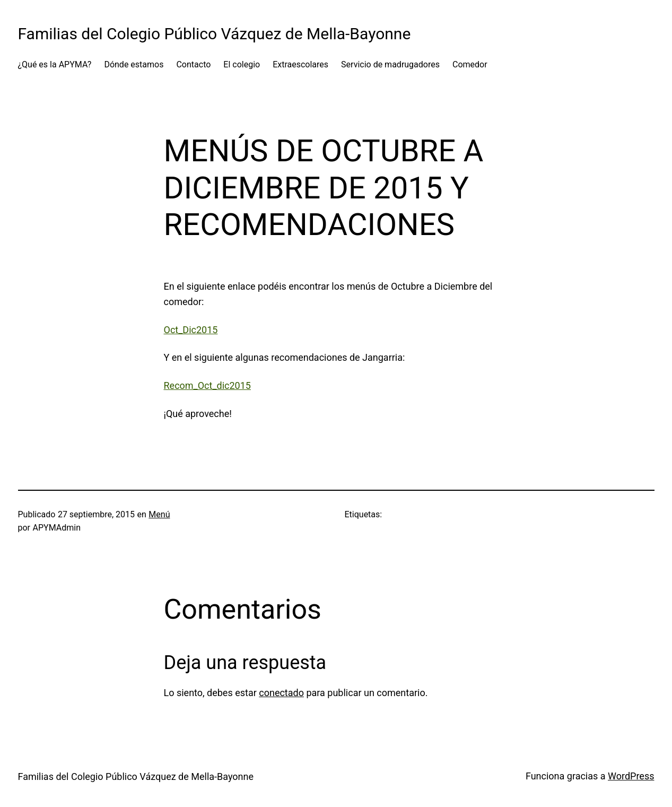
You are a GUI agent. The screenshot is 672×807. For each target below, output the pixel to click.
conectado (281, 693)
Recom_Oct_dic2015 (207, 385)
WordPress (631, 776)
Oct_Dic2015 (191, 330)
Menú (159, 514)
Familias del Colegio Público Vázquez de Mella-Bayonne (215, 34)
